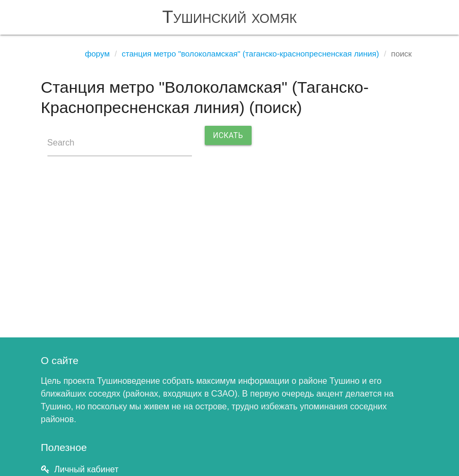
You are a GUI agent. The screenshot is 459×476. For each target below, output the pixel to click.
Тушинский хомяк (229, 17)
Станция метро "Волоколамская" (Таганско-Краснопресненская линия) (250, 54)
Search (61, 143)
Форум (97, 54)
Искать (228, 135)
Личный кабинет (86, 469)
